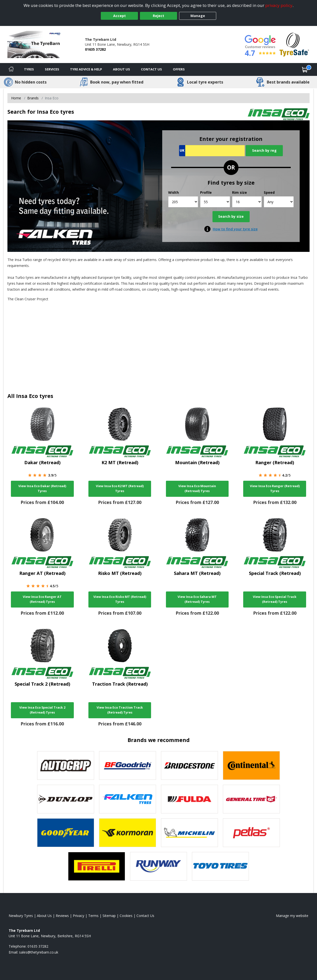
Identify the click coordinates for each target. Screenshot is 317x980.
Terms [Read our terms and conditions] (93, 916)
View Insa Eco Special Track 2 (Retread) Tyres (42, 710)
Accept (119, 16)
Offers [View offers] (179, 69)
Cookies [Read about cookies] (126, 916)
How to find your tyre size (235, 229)
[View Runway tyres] (158, 866)
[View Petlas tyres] (251, 833)
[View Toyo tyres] (220, 866)
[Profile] (215, 202)
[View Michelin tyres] (189, 833)
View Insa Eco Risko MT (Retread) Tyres (120, 599)
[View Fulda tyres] (189, 799)
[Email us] (39, 952)
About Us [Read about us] (44, 916)
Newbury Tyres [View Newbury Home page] (21, 916)
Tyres (29, 69)
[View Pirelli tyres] (97, 866)
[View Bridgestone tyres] (189, 765)
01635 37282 (95, 49)
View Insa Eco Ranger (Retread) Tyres (275, 489)
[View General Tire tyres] (251, 799)
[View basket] (305, 69)
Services (52, 69)
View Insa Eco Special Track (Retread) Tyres (275, 599)
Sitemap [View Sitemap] (109, 916)
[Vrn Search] (212, 151)
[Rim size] (247, 202)
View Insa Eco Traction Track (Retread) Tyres (120, 710)
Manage (198, 16)
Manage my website (292, 916)
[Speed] (279, 202)
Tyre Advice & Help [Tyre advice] (86, 69)
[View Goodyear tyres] (66, 833)
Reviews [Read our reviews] (62, 916)
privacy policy (279, 5)
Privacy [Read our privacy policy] (79, 916)
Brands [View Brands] (33, 98)
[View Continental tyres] (251, 765)
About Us (121, 69)
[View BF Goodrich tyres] (128, 765)
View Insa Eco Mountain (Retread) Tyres (197, 489)
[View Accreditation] (294, 44)
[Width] (183, 202)
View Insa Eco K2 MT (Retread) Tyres (120, 489)
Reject (158, 16)
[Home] (11, 69)
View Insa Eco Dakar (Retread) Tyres (42, 489)
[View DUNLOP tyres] (66, 799)
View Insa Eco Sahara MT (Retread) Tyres (197, 599)
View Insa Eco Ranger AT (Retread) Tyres (42, 599)
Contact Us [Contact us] (151, 69)
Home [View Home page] (16, 98)
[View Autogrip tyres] (66, 765)
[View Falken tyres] (128, 799)
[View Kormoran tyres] (128, 833)
